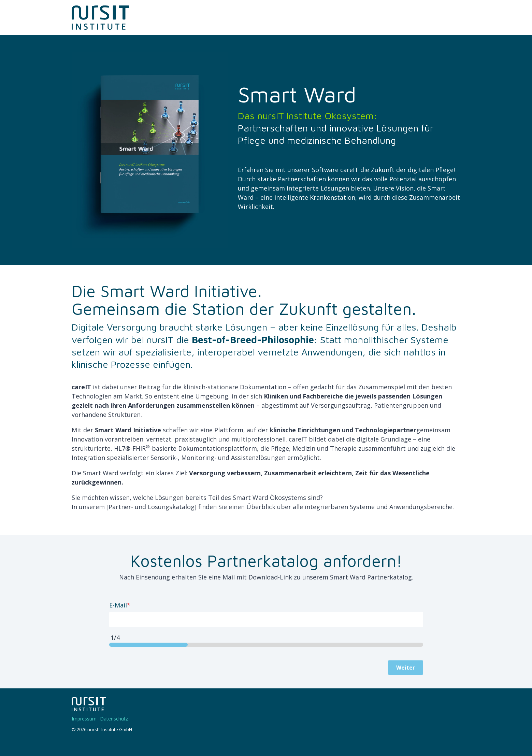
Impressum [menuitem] (84, 719)
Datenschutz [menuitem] (114, 719)
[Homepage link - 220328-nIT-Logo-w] (89, 708)
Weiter (406, 668)
